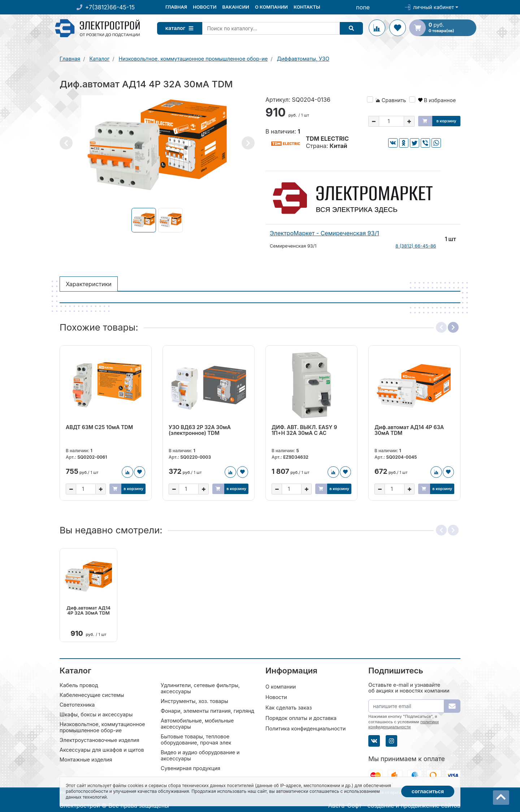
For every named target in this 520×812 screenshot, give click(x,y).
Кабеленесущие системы (92, 694)
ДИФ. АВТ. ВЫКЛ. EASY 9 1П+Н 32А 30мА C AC (304, 430)
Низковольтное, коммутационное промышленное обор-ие (102, 726)
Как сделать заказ (289, 707)
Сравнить (391, 100)
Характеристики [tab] (89, 284)
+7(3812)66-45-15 (110, 7)
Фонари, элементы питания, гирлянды (209, 710)
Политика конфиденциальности (305, 728)
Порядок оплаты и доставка (301, 717)
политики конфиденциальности (404, 724)
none (363, 7)
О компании (271, 7)
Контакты (307, 7)
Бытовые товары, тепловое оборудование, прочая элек (196, 739)
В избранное (437, 100)
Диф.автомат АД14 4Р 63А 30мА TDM (409, 430)
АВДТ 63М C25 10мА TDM (99, 427)
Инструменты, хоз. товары (194, 700)
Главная (176, 7)
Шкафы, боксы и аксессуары (96, 714)
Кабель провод (79, 684)
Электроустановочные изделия (99, 739)
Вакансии (235, 7)
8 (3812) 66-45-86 (416, 246)
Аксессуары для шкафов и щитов (102, 749)
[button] (66, 143)
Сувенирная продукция (190, 767)
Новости (205, 7)
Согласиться (428, 791)
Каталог (182, 28)
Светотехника (77, 704)
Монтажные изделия (86, 759)
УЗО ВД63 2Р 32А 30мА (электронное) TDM (200, 430)
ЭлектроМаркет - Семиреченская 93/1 (324, 233)
